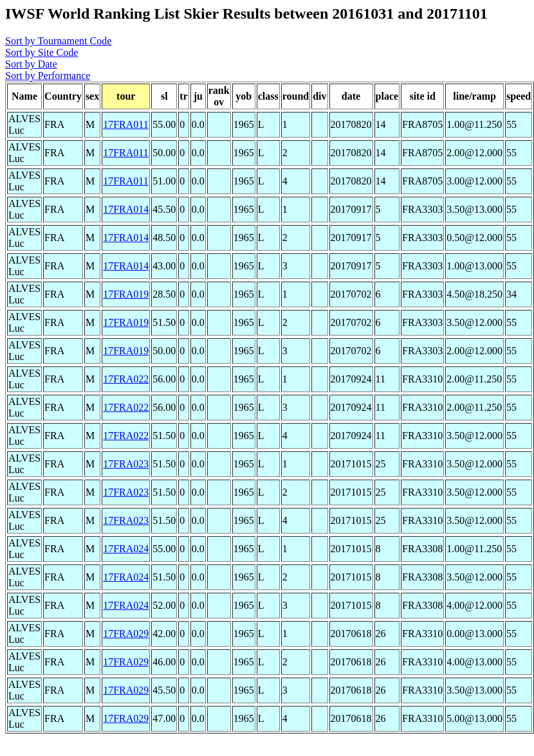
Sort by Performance (48, 76)
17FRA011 (126, 124)
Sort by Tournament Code (58, 41)
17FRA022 (126, 379)
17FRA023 (126, 464)
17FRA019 (126, 294)
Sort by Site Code (41, 52)
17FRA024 (126, 549)
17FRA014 (126, 209)
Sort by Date (31, 64)
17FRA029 (126, 634)
